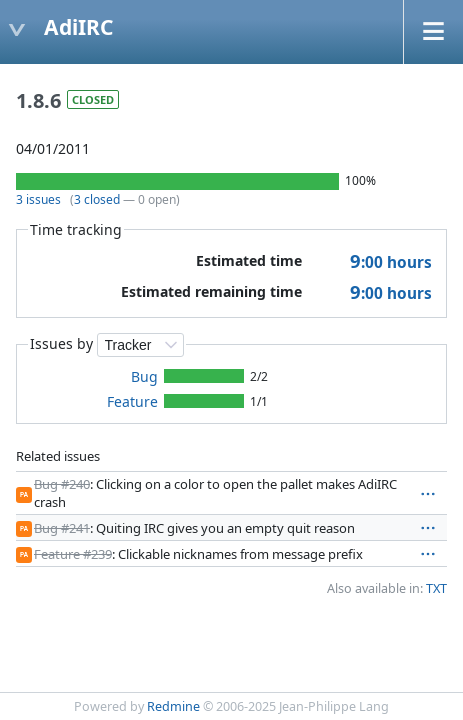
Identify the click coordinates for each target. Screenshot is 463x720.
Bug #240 (62, 484)
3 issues (38, 199)
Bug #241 (62, 528)
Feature (132, 401)
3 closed (97, 199)
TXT (436, 588)
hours (391, 262)
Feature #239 (73, 554)
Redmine (173, 706)
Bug (144, 376)
